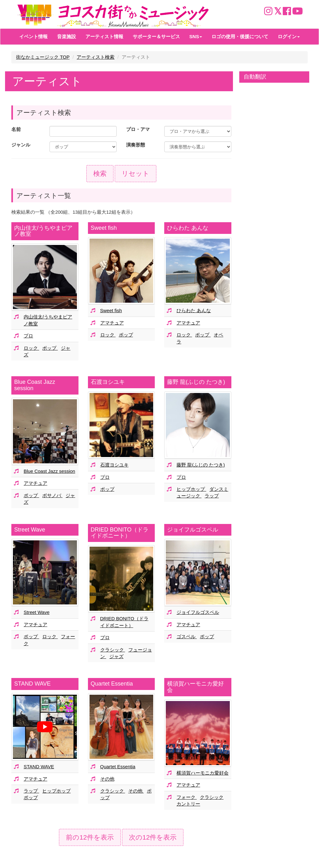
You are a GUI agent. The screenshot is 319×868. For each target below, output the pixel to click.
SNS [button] (196, 36)
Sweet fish (104, 228)
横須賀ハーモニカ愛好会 (195, 687)
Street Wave (30, 530)
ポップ (50, 348)
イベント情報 (33, 36)
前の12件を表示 (90, 837)
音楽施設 (67, 36)
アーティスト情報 (104, 36)
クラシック (113, 650)
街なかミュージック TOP (43, 57)
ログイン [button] (289, 36)
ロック (31, 348)
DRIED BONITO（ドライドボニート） (120, 533)
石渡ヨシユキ (108, 382)
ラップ (212, 496)
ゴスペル (187, 636)
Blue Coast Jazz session (35, 385)
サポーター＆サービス (156, 36)
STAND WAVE (32, 684)
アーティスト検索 (96, 57)
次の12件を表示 (153, 837)
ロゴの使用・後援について (240, 36)
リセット (136, 173)
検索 (100, 173)
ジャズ (116, 656)
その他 (107, 779)
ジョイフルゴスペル (193, 530)
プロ (28, 336)
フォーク (187, 797)
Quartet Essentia (112, 684)
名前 (16, 129)
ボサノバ (52, 495)
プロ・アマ (138, 129)
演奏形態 (136, 145)
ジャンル (21, 145)
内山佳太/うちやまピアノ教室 (43, 231)
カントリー (188, 804)
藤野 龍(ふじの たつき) (196, 382)
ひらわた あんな (188, 228)
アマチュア (112, 323)
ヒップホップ (191, 489)
